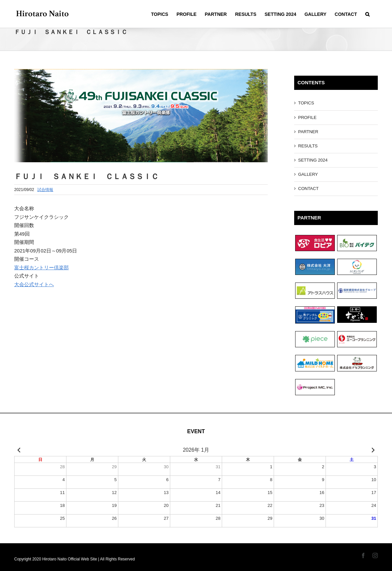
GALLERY (308, 174)
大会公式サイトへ (34, 284)
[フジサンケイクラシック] (141, 116)
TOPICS (306, 103)
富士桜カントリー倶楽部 (41, 267)
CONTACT (308, 189)
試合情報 (45, 190)
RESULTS (308, 146)
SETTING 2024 (313, 160)
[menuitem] (160, 14)
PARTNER (308, 132)
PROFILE (307, 117)
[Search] (367, 14)
